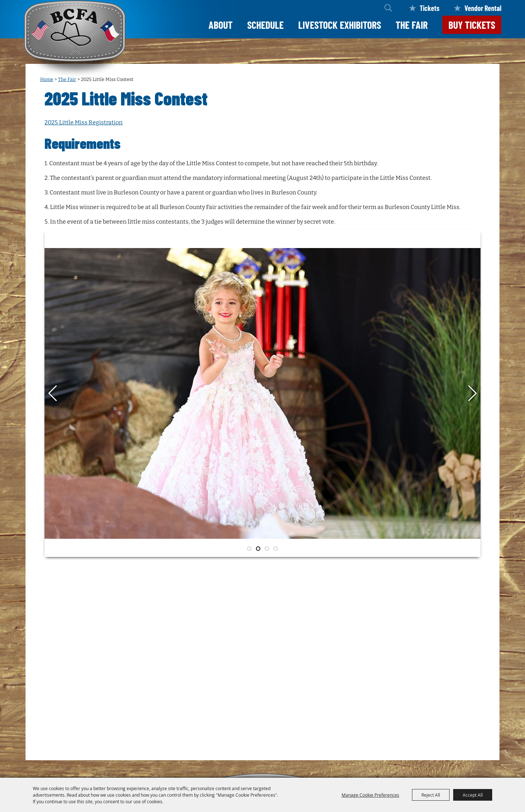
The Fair (412, 25)
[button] (53, 393)
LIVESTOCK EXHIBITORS (340, 25)
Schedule (265, 25)
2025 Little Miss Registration (83, 122)
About (221, 25)
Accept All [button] (473, 795)
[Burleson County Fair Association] (75, 40)
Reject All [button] (431, 795)
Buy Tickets (472, 25)
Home (47, 79)
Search (388, 8)
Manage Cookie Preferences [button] (370, 795)
